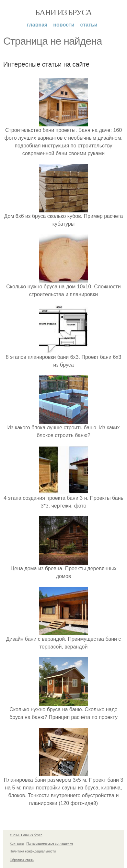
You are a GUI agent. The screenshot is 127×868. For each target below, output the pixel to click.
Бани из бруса (63, 12)
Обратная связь (22, 860)
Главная (37, 25)
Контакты (17, 844)
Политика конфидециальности (33, 851)
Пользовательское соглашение (50, 844)
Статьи (89, 25)
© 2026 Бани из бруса (26, 835)
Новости (64, 25)
